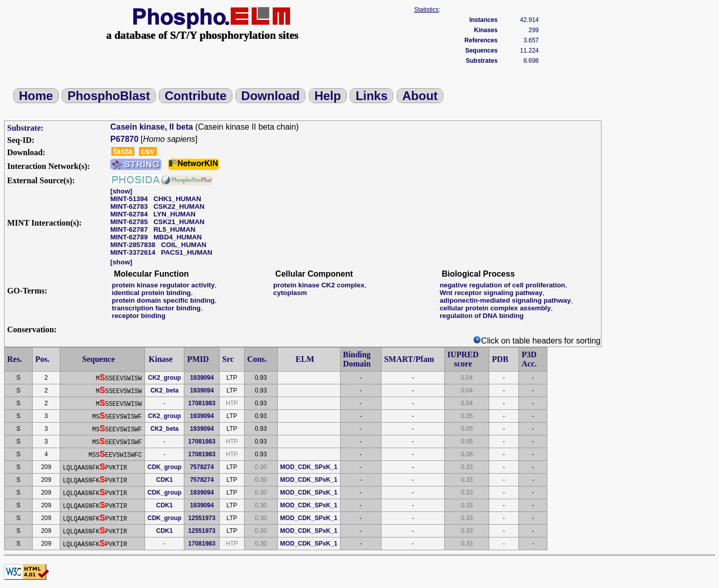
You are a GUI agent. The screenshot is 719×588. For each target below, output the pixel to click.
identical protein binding (151, 293)
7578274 (202, 467)
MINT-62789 (129, 237)
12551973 (202, 518)
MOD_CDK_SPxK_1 (309, 467)
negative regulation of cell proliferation (502, 285)
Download (270, 96)
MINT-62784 (129, 214)
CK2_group (165, 378)
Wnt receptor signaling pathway (491, 293)
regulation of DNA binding (482, 316)
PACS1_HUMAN (186, 252)
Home (36, 96)
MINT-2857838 (133, 245)
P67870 (124, 139)
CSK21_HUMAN (179, 222)
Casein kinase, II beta (152, 127)
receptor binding (139, 316)
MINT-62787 (129, 229)
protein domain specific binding (163, 300)
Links (372, 96)
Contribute (195, 96)
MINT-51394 (129, 199)
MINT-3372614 (133, 252)
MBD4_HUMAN (177, 237)
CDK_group (165, 467)
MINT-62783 (129, 206)
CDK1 (165, 480)
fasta (123, 151)
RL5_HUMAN (174, 229)
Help (328, 96)
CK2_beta (164, 390)
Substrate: (25, 128)
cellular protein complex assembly (495, 308)
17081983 (202, 403)
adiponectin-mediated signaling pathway (505, 300)
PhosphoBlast (109, 96)
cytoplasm (290, 293)
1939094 (202, 378)
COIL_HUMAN (184, 245)
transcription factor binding (156, 308)
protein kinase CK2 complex (319, 285)
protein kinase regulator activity (163, 285)
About (420, 96)
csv (148, 151)
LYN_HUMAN (174, 214)
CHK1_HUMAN (177, 199)
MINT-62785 (129, 222)
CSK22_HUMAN (179, 206)
